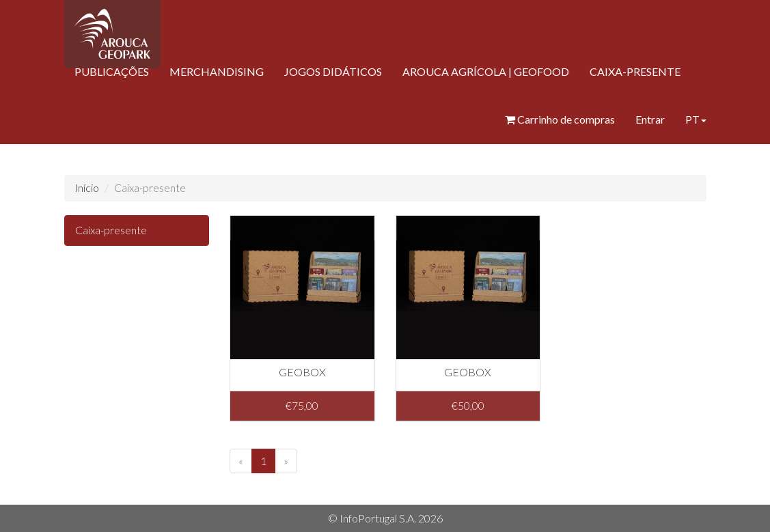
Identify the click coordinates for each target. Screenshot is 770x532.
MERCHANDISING (217, 71)
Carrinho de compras (560, 119)
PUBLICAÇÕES (112, 71)
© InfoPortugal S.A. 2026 (385, 518)
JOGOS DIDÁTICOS (333, 71)
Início (87, 187)
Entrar (650, 119)
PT (696, 119)
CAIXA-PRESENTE (635, 71)
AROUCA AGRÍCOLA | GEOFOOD (486, 71)
